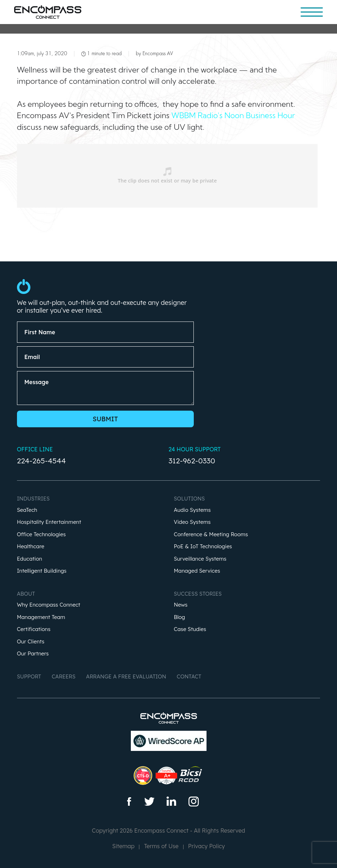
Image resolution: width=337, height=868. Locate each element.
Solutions (190, 499)
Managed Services (197, 571)
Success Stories (198, 594)
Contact (189, 676)
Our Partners (33, 654)
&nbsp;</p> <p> (167, 176)
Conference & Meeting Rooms (211, 535)
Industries (33, 499)
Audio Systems (192, 510)
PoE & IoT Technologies (203, 547)
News (181, 605)
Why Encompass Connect (49, 605)
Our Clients (31, 642)
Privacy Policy (207, 846)
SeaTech (27, 510)
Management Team (41, 617)
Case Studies (190, 629)
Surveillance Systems (200, 559)
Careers (63, 676)
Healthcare (31, 547)
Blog (180, 617)
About (26, 594)
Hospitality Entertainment (49, 522)
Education (30, 559)
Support (29, 676)
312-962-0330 (192, 461)
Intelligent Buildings (42, 571)
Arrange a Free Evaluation (126, 676)
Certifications (34, 629)
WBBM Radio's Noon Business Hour (233, 115)
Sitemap (123, 846)
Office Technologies (41, 535)
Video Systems (192, 522)
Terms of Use (161, 846)
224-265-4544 (42, 461)
